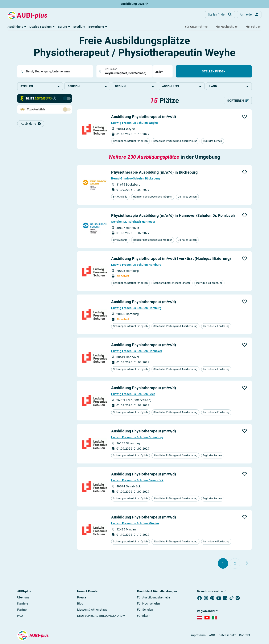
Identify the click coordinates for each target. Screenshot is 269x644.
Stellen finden (214, 71)
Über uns (23, 597)
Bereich (87, 86)
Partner (22, 610)
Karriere (23, 603)
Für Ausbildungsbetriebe (154, 597)
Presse (82, 597)
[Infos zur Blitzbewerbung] (54, 98)
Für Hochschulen (149, 603)
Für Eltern (144, 616)
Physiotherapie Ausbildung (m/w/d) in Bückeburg (154, 172)
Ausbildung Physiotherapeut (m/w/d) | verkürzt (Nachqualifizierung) (171, 259)
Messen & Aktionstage (92, 610)
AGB (212, 635)
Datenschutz (227, 635)
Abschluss (182, 86)
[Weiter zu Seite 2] (247, 563)
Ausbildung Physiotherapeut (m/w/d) (144, 117)
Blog (80, 603)
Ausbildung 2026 (134, 4)
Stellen (40, 86)
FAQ (20, 616)
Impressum (198, 635)
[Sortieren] (238, 101)
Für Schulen (145, 610)
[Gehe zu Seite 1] (223, 563)
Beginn (135, 86)
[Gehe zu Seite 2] (235, 563)
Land (229, 86)
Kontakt (245, 635)
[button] (17, 27)
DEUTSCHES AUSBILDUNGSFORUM (101, 616)
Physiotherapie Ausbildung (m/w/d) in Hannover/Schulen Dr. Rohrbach (173, 215)
